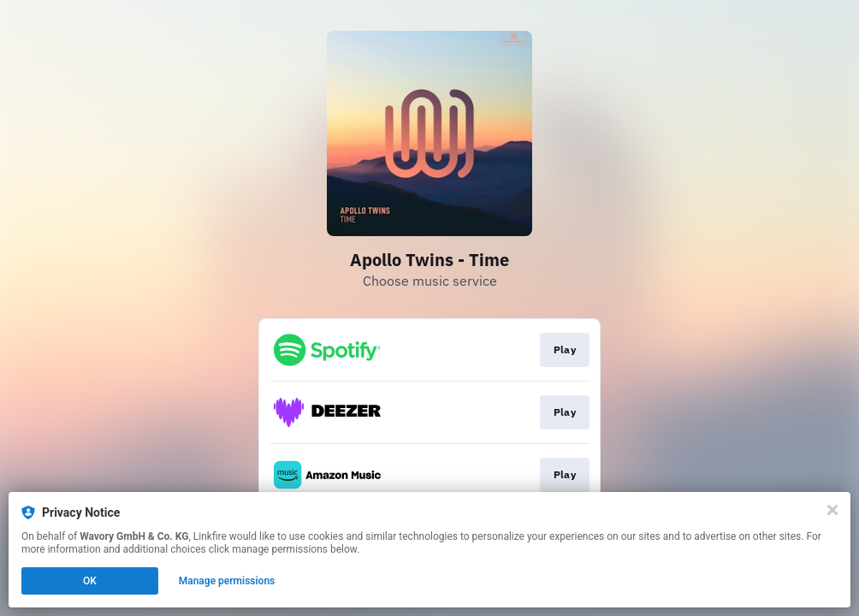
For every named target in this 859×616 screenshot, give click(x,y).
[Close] (832, 510)
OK (90, 581)
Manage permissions (227, 581)
